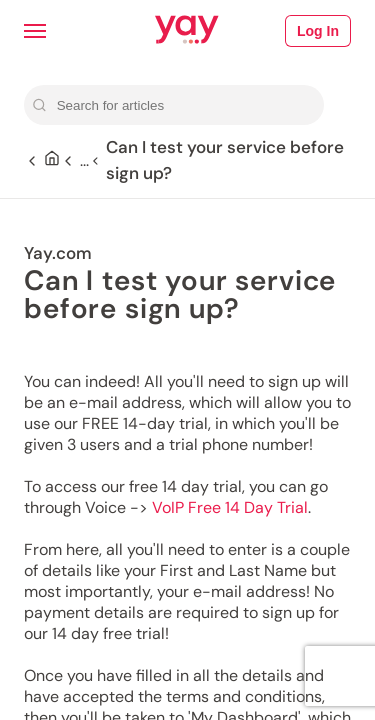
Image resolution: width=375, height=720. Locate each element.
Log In (318, 31)
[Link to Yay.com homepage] (187, 31)
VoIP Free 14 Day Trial (230, 507)
